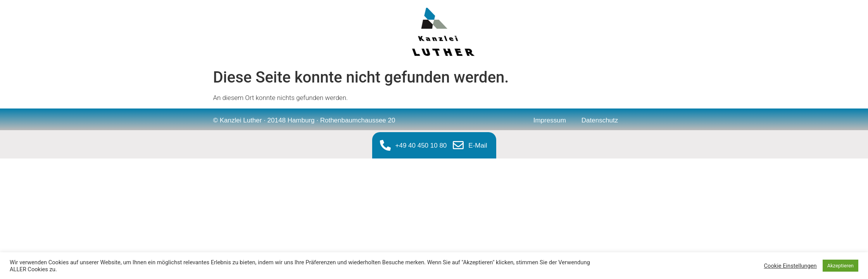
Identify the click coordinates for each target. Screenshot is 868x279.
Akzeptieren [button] (840, 266)
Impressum (550, 120)
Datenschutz (600, 120)
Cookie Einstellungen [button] (790, 266)
